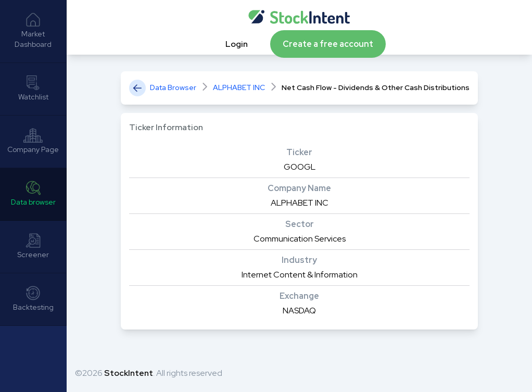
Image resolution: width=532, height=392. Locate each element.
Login (237, 44)
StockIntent (129, 373)
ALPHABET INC (239, 87)
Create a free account (328, 44)
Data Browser (173, 87)
